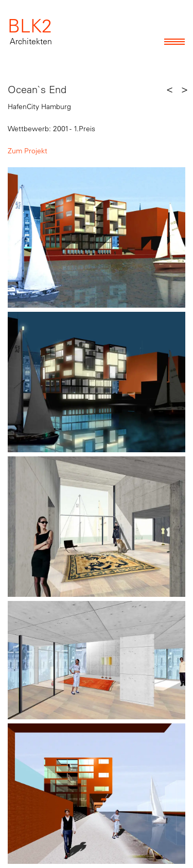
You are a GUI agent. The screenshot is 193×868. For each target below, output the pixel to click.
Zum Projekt (28, 151)
